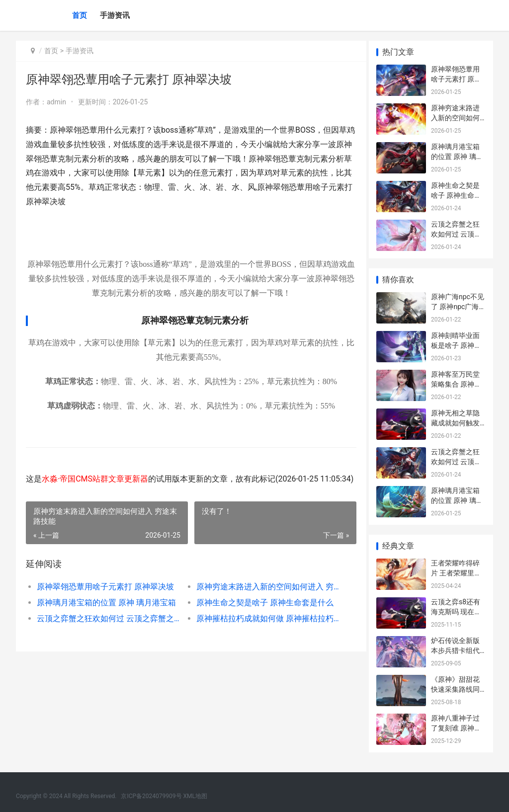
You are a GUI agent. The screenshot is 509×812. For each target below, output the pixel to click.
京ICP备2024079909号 (151, 796)
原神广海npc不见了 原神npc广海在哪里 (458, 306)
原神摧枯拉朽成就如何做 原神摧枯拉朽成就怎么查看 (262, 633)
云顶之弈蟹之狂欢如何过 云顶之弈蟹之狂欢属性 (107, 633)
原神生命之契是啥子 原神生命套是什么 (261, 617)
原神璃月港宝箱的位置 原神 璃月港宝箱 (106, 617)
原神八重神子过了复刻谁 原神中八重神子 (456, 728)
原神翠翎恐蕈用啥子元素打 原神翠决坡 (105, 601)
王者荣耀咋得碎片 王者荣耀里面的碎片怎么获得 (456, 573)
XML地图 (195, 796)
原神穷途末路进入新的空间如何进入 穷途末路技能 (262, 601)
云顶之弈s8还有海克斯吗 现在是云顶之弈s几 (456, 611)
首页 (80, 15)
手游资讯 (115, 15)
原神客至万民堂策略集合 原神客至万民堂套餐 (456, 384)
